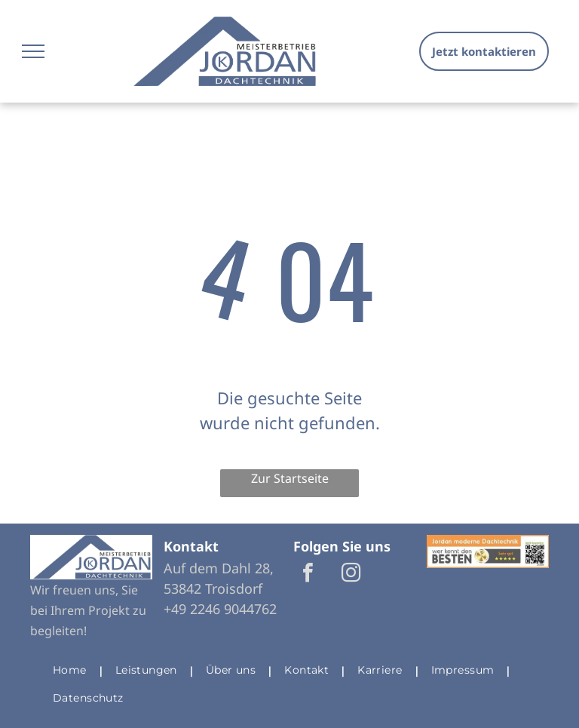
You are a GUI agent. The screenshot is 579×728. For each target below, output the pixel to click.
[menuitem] (73, 670)
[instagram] (351, 574)
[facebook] (308, 574)
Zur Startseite (290, 478)
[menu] (33, 51)
